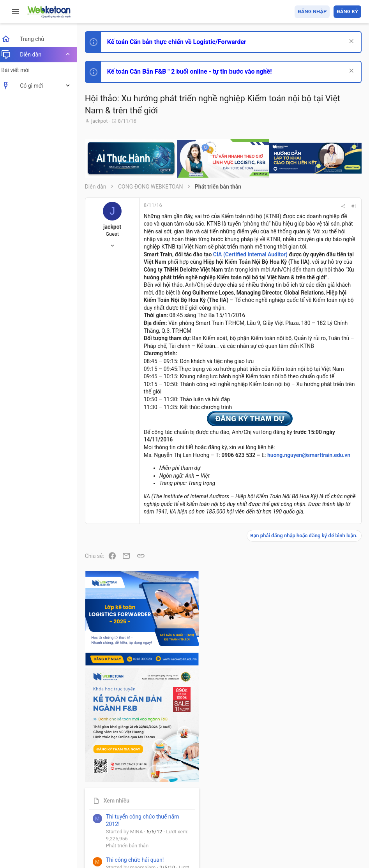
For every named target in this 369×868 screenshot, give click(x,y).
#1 (249, 206)
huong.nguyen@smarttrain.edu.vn (190, 661)
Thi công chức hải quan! (314, 456)
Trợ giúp (303, 817)
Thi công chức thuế (306, 615)
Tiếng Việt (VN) (138, 817)
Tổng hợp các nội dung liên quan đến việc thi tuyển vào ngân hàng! (318, 542)
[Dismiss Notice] (350, 42)
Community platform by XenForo (158, 837)
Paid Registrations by (153, 844)
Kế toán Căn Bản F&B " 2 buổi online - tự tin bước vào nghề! (194, 71)
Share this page (313, 700)
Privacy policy (273, 817)
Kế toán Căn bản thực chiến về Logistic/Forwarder (181, 42)
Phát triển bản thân (306, 442)
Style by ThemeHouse (116, 851)
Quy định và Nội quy (231, 817)
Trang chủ (328, 817)
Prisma (100, 817)
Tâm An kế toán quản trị (300, 656)
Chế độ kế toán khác (308, 572)
